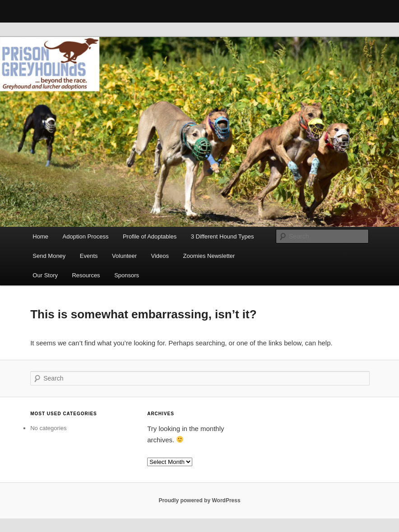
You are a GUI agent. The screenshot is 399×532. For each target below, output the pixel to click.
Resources (86, 275)
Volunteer (124, 256)
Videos (160, 256)
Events (89, 256)
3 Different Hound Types (223, 236)
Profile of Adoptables (150, 236)
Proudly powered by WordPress (199, 500)
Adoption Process (86, 236)
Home (40, 236)
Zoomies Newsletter (209, 256)
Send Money (49, 256)
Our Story (45, 275)
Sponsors (127, 275)
